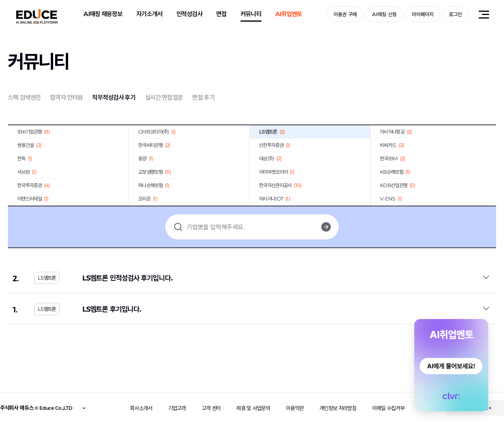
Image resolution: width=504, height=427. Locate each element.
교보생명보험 (155, 172)
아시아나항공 (396, 132)
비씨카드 (392, 145)
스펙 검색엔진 (24, 97)
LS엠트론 (272, 132)
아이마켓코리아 (277, 172)
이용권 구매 (345, 14)
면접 (221, 14)
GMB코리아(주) (157, 132)
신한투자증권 (275, 145)
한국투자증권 (34, 185)
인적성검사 (190, 14)
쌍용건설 (29, 145)
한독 (25, 158)
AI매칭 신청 (384, 14)
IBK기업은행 (33, 132)
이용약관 (295, 408)
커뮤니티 (251, 14)
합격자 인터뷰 (66, 97)
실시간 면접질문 (164, 97)
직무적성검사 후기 (114, 97)
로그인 (455, 14)
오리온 (148, 199)
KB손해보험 (395, 172)
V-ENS (391, 199)
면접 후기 (203, 97)
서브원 (27, 172)
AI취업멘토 (289, 14)
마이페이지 (423, 14)
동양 (146, 158)
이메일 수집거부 (388, 408)
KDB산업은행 (397, 185)
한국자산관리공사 (280, 185)
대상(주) (270, 158)
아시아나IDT (274, 199)
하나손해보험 (154, 185)
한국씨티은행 (154, 145)
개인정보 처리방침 (338, 408)
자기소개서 (149, 14)
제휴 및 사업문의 (253, 408)
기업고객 (177, 408)
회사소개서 (141, 408)
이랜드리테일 (33, 199)
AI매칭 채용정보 (103, 14)
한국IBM (392, 158)
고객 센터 (211, 408)
